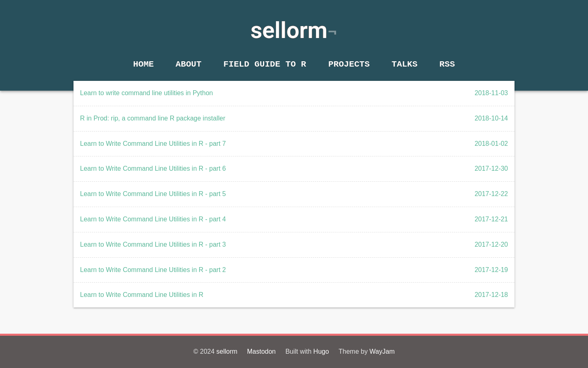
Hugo (321, 351)
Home (144, 64)
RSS (447, 64)
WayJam (382, 351)
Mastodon (261, 351)
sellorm (289, 30)
